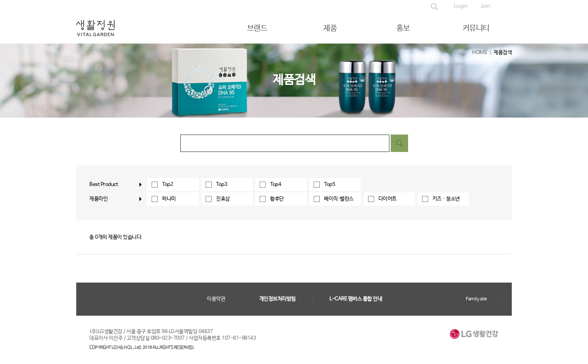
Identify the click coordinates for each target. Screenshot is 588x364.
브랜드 (257, 28)
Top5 (329, 185)
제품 (330, 28)
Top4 (275, 185)
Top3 (221, 185)
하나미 (169, 199)
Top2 (167, 185)
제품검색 (434, 7)
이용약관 (216, 299)
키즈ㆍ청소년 (446, 199)
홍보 (403, 28)
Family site (476, 299)
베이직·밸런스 (339, 199)
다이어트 (388, 199)
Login (461, 6)
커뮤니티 (476, 28)
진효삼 (223, 199)
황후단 (277, 199)
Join (485, 6)
